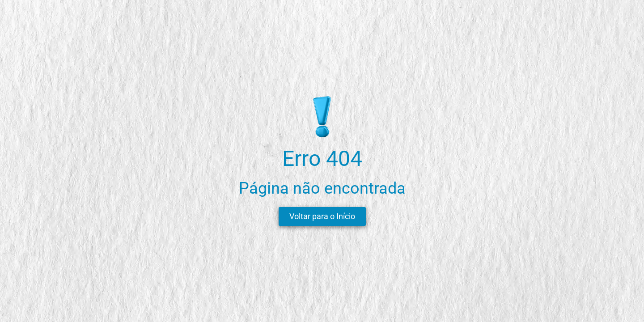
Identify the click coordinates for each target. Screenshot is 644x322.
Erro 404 (322, 159)
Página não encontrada (322, 188)
